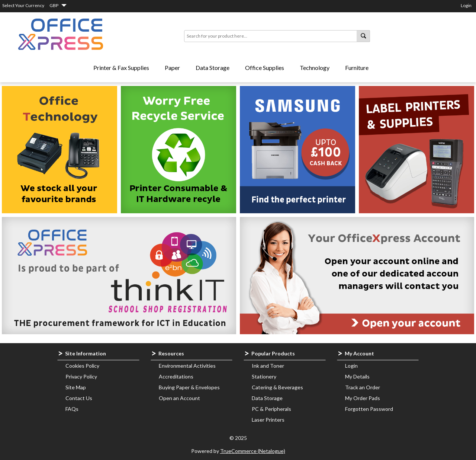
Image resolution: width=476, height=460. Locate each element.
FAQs (72, 409)
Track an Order (363, 387)
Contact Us (79, 398)
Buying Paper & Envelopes (189, 387)
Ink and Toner (268, 366)
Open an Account (179, 398)
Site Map (76, 387)
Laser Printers (268, 420)
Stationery (264, 376)
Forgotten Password (369, 409)
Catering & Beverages (277, 387)
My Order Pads (363, 398)
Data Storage (213, 68)
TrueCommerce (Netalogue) (253, 451)
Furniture (357, 68)
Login (466, 5)
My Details (357, 376)
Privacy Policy (81, 376)
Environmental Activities (187, 366)
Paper (172, 68)
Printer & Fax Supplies (121, 68)
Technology (315, 68)
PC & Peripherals (271, 409)
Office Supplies (265, 68)
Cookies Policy (82, 366)
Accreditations (176, 376)
